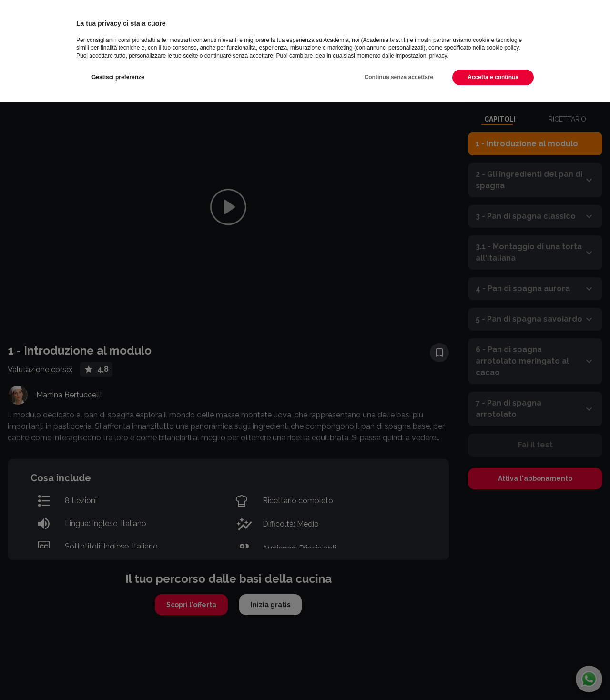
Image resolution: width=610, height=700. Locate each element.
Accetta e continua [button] (493, 77)
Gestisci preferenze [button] (118, 77)
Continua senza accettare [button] (399, 77)
